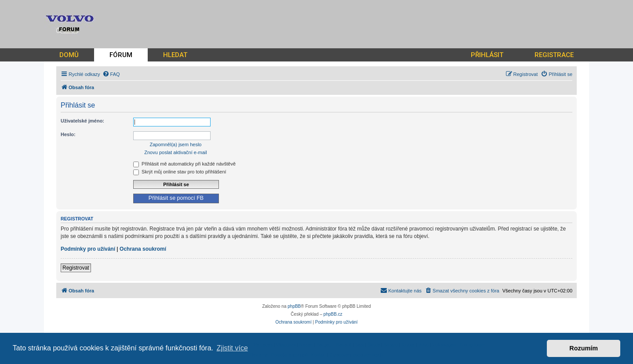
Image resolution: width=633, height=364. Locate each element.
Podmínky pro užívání (88, 249)
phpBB (294, 306)
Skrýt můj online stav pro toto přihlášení (180, 172)
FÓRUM (121, 55)
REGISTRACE (554, 55)
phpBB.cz (333, 314)
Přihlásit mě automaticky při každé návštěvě (184, 164)
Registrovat (76, 268)
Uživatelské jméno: (82, 121)
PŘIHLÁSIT (487, 55)
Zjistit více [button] (232, 348)
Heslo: (68, 134)
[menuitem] (111, 74)
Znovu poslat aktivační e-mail (175, 152)
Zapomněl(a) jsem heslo (176, 144)
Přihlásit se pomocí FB (176, 198)
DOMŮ (69, 55)
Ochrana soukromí (143, 249)
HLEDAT (175, 55)
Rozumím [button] (584, 348)
